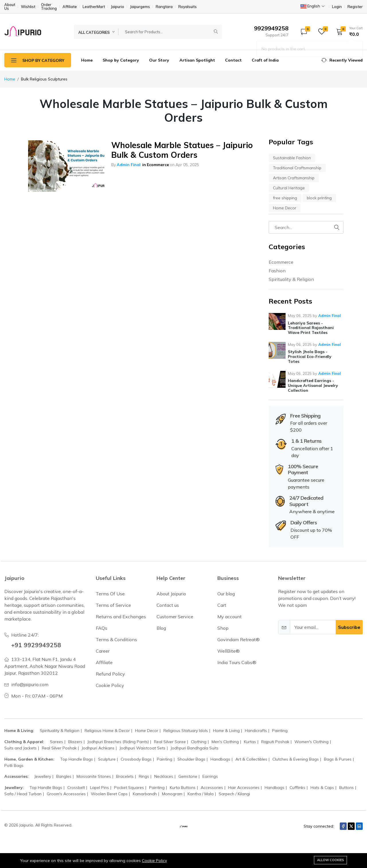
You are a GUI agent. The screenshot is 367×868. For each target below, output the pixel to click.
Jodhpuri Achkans (98, 748)
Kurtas (250, 742)
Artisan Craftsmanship (294, 178)
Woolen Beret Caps (109, 794)
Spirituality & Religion (291, 279)
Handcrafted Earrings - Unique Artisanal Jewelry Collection (313, 385)
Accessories (212, 788)
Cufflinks (297, 788)
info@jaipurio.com (30, 684)
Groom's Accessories (66, 794)
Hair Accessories (244, 788)
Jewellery (43, 776)
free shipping (285, 198)
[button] (348, 32)
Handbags (220, 759)
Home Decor (285, 208)
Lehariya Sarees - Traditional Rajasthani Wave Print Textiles (311, 328)
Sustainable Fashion (292, 158)
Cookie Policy (154, 861)
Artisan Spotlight (197, 60)
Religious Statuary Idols (186, 731)
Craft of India (265, 60)
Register (355, 7)
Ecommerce (158, 165)
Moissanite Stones (94, 776)
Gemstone (188, 776)
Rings (144, 776)
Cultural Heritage (289, 188)
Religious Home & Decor (107, 731)
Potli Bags (14, 765)
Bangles (64, 776)
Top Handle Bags (77, 759)
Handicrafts (256, 731)
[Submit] (216, 32)
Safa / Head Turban (23, 794)
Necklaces (164, 776)
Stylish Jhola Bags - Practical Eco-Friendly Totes (310, 357)
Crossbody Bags (136, 759)
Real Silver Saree (170, 742)
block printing (319, 198)
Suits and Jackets (21, 748)
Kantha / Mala (201, 794)
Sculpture (107, 759)
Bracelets (125, 776)
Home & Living (226, 731)
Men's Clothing (225, 742)
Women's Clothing (312, 742)
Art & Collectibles (251, 759)
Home (87, 60)
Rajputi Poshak (275, 742)
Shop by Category (121, 60)
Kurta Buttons (183, 788)
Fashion (277, 271)
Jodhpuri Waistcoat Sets (142, 748)
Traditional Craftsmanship (297, 168)
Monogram (172, 794)
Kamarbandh (145, 794)
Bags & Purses (338, 759)
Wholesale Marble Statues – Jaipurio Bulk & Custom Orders (182, 150)
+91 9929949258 (38, 645)
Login (337, 7)
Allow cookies (330, 860)
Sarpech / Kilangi (234, 794)
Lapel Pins (99, 788)
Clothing (199, 742)
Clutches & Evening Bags (296, 759)
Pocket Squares (129, 788)
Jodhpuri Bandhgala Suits (195, 748)
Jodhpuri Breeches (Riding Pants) (118, 742)
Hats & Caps (322, 788)
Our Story (159, 60)
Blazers (75, 742)
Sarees (56, 742)
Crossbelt (76, 788)
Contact (233, 60)
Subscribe (349, 627)
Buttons (346, 788)
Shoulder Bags (191, 759)
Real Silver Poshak (59, 748)
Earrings (210, 776)
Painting (280, 731)
